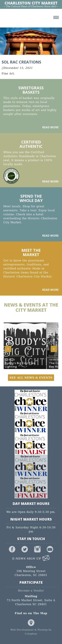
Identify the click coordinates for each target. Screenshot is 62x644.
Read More (51, 127)
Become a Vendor (31, 591)
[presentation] (8, 349)
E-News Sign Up (31, 559)
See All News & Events (31, 378)
